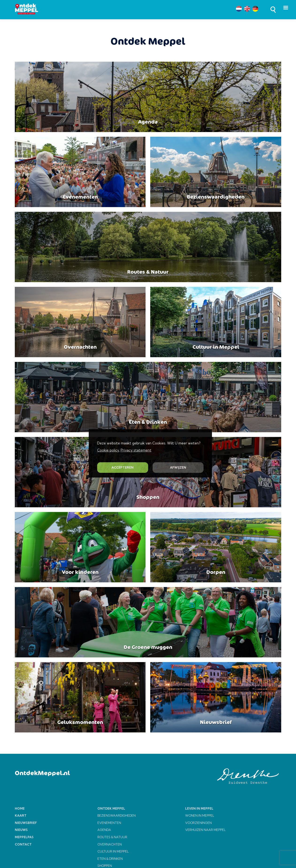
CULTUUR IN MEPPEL (113, 851)
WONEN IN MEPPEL (200, 815)
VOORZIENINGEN (198, 823)
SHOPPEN (105, 866)
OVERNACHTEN (110, 844)
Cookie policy (108, 450)
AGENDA (104, 830)
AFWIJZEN (178, 467)
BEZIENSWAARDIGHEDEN (117, 815)
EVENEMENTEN (109, 823)
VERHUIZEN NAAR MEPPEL (205, 830)
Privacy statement (136, 450)
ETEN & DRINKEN (110, 859)
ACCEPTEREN (123, 467)
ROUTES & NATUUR (112, 837)
